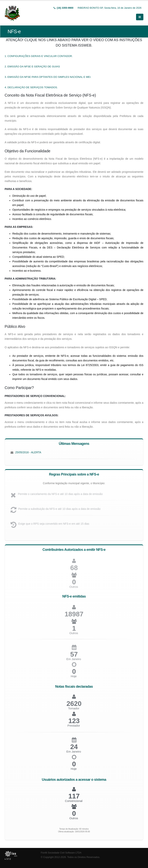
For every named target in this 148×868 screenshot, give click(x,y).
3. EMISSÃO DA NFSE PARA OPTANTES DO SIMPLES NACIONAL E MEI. (48, 77)
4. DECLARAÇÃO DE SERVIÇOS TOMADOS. (31, 87)
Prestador (74, 727)
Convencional (74, 802)
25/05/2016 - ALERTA (28, 452)
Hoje (74, 678)
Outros (74, 589)
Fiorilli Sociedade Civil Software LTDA (61, 853)
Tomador (74, 710)
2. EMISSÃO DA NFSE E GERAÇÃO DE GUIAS (32, 67)
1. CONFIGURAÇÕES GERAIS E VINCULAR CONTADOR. (39, 56)
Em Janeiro (74, 753)
